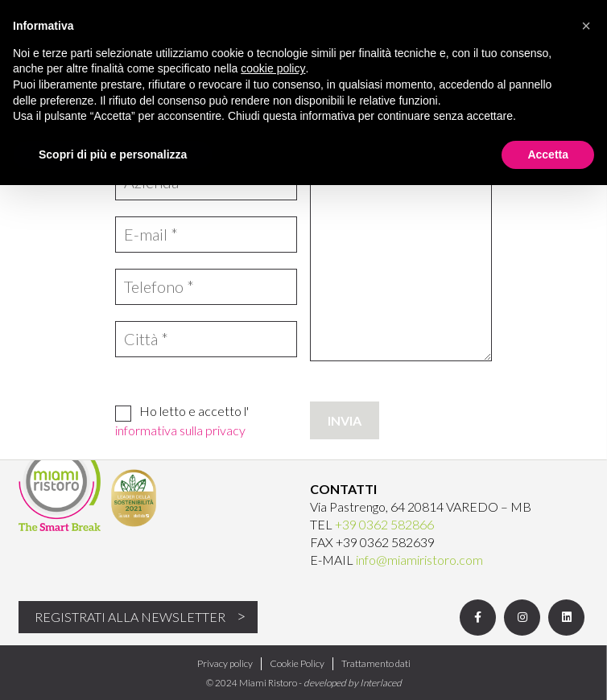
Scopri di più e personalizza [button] (113, 154)
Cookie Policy (297, 663)
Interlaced (381, 683)
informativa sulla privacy (180, 430)
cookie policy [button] (273, 68)
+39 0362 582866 (384, 524)
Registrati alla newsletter (130, 617)
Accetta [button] (548, 154)
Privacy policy (225, 663)
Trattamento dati (376, 663)
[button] (586, 26)
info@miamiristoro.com (419, 560)
